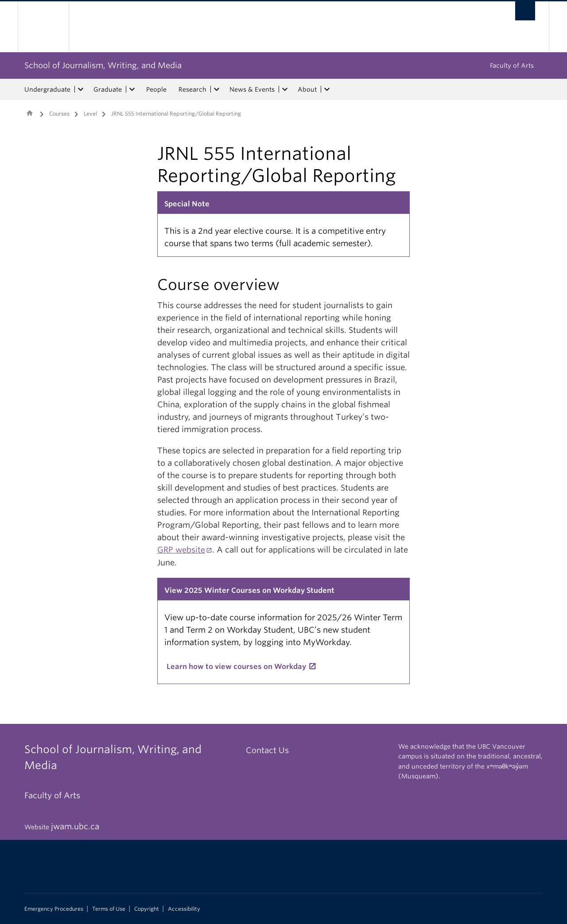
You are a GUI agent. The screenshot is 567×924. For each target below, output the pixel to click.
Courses (59, 114)
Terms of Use (109, 909)
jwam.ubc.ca (75, 826)
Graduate (108, 89)
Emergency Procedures (54, 909)
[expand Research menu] (217, 89)
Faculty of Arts (512, 66)
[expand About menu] (327, 89)
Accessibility (184, 909)
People (156, 89)
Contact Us (267, 750)
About (307, 89)
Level (90, 114)
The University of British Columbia (43, 27)
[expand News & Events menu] (285, 89)
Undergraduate (47, 89)
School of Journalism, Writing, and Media (103, 65)
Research (192, 89)
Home (30, 113)
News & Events (252, 89)
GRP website (181, 550)
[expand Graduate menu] (132, 89)
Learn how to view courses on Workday (236, 667)
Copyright (147, 909)
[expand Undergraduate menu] (81, 89)
